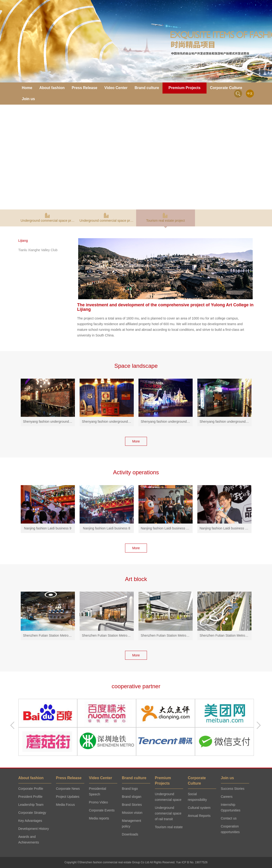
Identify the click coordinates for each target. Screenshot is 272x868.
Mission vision (132, 813)
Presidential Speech (98, 791)
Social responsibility (197, 797)
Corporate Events (102, 810)
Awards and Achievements (29, 839)
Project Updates (68, 797)
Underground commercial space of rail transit (168, 813)
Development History (34, 829)
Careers (227, 797)
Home (27, 88)
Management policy (132, 823)
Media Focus (65, 805)
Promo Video (99, 802)
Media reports (99, 818)
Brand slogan (132, 797)
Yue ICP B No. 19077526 (192, 862)
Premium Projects (184, 88)
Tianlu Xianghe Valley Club (38, 250)
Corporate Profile (31, 789)
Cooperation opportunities (230, 829)
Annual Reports (199, 816)
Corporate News (68, 789)
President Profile (30, 797)
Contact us (229, 818)
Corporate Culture (226, 88)
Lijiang (23, 241)
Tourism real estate (169, 827)
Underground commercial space (168, 797)
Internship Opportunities (231, 807)
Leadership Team (31, 805)
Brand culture (147, 88)
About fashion (52, 88)
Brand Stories (132, 805)
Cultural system (199, 808)
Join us (28, 99)
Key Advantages (30, 821)
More (136, 441)
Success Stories (233, 789)
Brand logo (130, 789)
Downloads (130, 834)
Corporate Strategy (32, 813)
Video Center (116, 88)
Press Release (85, 88)
